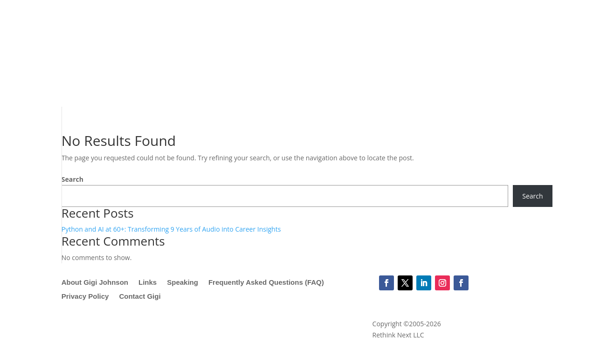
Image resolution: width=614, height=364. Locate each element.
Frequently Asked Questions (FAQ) (266, 283)
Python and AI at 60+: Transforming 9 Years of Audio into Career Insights (171, 229)
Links (148, 283)
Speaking (183, 283)
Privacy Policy (85, 297)
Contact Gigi (140, 297)
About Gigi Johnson (95, 283)
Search (72, 179)
